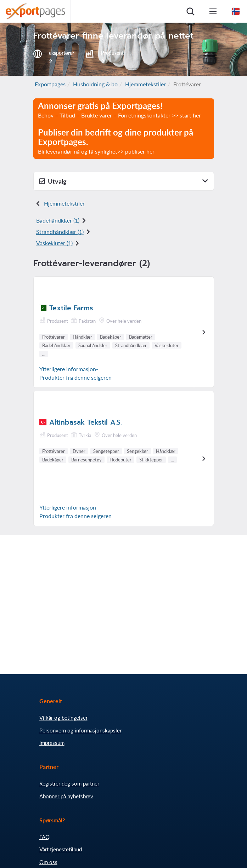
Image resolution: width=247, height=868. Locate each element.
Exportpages (50, 84)
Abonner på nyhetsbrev (66, 796)
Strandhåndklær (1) (60, 232)
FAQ (44, 837)
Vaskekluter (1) (54, 243)
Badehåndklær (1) (58, 220)
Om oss (48, 862)
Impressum (52, 743)
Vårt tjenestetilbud (61, 849)
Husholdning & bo (95, 84)
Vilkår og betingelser (63, 718)
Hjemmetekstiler (145, 84)
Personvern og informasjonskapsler (80, 730)
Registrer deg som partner (69, 783)
